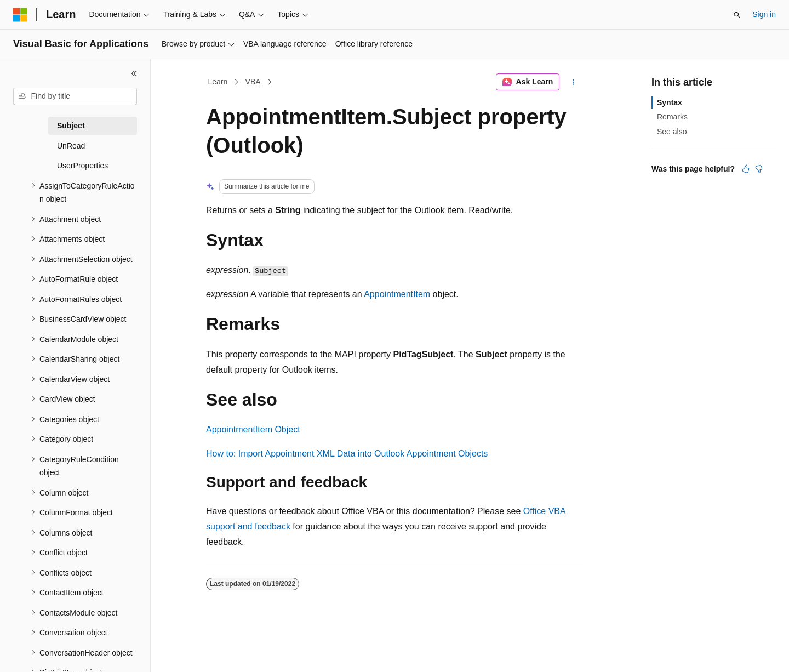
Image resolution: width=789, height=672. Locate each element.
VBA (253, 82)
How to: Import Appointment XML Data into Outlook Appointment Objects (347, 454)
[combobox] (75, 96)
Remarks (672, 117)
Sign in (764, 14)
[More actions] (573, 82)
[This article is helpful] (746, 169)
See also (672, 132)
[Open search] (737, 15)
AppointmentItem (397, 294)
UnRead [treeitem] (71, 146)
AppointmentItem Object (253, 429)
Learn (218, 82)
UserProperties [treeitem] (82, 166)
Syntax (670, 102)
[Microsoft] (20, 15)
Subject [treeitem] (71, 126)
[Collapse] (134, 73)
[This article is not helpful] (759, 169)
